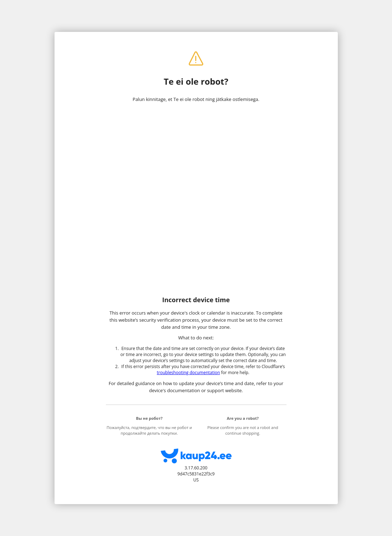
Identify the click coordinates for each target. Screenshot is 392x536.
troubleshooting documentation (188, 373)
